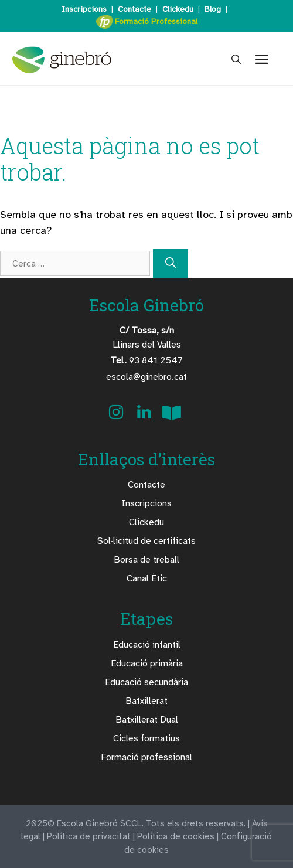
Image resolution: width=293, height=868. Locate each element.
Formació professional (146, 757)
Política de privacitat (89, 836)
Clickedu (178, 9)
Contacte (134, 9)
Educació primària (147, 663)
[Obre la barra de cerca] (236, 60)
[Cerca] (171, 263)
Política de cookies (176, 836)
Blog (213, 9)
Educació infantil (147, 645)
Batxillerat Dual (147, 720)
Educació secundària (146, 682)
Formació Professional (147, 22)
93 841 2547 (146, 360)
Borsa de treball (146, 560)
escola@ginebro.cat (146, 377)
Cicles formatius (146, 738)
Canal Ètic (147, 578)
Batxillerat (146, 701)
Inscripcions (84, 9)
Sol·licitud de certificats (146, 541)
